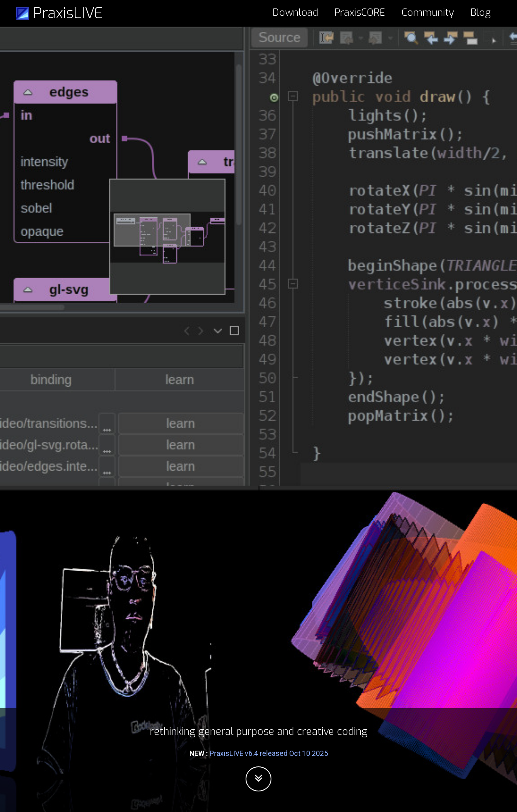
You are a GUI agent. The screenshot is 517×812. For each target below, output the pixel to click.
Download (295, 12)
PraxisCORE (360, 12)
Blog (481, 12)
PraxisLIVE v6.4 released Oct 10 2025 (269, 753)
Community (428, 12)
